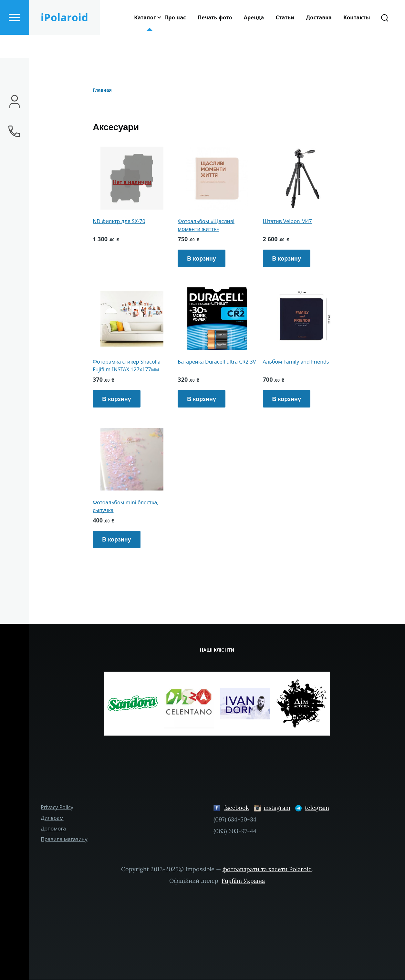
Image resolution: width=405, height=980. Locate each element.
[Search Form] (385, 41)
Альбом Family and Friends (296, 362)
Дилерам (52, 818)
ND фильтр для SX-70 (119, 222)
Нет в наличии (132, 182)
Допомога (53, 829)
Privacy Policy (57, 808)
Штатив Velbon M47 (287, 222)
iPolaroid (64, 41)
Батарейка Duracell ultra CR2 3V (217, 362)
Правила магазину (64, 840)
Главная (102, 90)
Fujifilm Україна (243, 881)
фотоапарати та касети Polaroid (267, 869)
